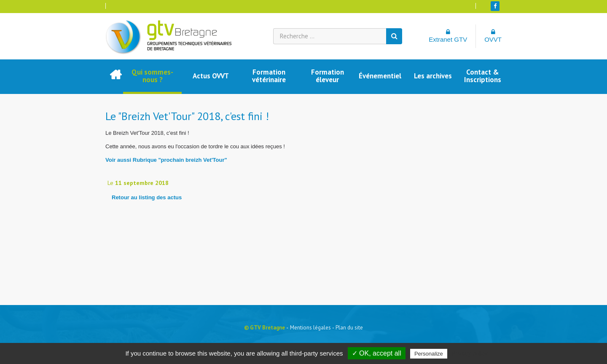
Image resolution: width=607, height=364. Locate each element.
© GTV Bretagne (265, 328)
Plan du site (349, 328)
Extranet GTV (448, 36)
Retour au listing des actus (147, 197)
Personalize (429, 354)
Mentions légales (310, 328)
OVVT (493, 36)
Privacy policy (470, 353)
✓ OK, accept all (377, 353)
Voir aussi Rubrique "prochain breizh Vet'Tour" (166, 160)
